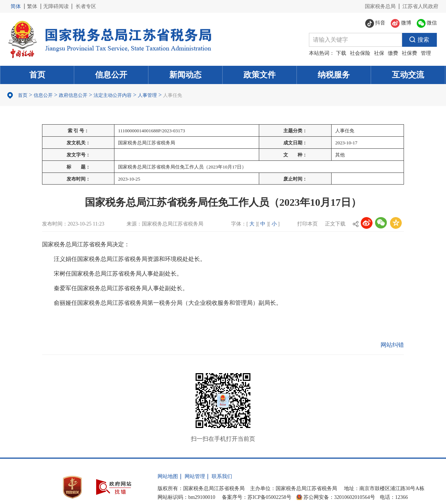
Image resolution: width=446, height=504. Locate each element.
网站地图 (168, 476)
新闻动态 (185, 75)
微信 (427, 23)
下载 (341, 53)
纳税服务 (334, 75)
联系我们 (222, 476)
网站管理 (195, 476)
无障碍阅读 (56, 6)
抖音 (375, 23)
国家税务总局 (380, 6)
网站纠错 (392, 345)
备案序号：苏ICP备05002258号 (257, 497)
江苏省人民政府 (420, 6)
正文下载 (335, 224)
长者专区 (86, 6)
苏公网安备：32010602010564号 (339, 497)
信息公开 (111, 75)
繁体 (32, 6)
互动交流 (408, 75)
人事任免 (173, 95)
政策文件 (260, 75)
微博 (401, 23)
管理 (426, 53)
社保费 (409, 53)
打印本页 (307, 224)
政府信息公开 (73, 95)
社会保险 (360, 53)
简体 (16, 6)
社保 (379, 53)
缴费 (393, 53)
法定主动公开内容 (113, 95)
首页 (37, 75)
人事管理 (147, 95)
